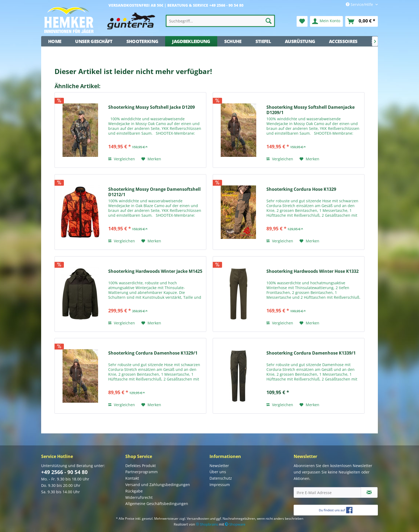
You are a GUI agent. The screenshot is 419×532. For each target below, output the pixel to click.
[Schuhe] (233, 41)
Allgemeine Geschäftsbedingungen (157, 504)
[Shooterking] (142, 41)
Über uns (218, 472)
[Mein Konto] (326, 21)
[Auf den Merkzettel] (151, 159)
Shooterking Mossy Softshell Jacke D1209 (152, 107)
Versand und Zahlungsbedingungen (158, 485)
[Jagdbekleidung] (191, 41)
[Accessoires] (343, 41)
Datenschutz (221, 478)
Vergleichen (122, 159)
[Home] (55, 41)
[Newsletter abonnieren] (369, 492)
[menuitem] (220, 21)
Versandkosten (198, 519)
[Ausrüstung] (300, 41)
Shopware (235, 524)
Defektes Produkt (141, 466)
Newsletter (219, 466)
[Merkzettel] (302, 21)
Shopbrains (207, 524)
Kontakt (132, 478)
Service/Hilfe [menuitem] (360, 4)
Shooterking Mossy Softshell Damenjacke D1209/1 (311, 110)
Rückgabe (134, 491)
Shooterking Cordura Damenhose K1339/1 (311, 353)
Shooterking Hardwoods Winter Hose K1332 (313, 271)
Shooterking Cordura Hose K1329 (301, 189)
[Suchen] (269, 21)
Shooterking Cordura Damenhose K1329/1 (153, 353)
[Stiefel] (263, 41)
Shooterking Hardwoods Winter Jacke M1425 (155, 271)
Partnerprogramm (141, 472)
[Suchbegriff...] (220, 21)
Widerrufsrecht (139, 497)
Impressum (220, 485)
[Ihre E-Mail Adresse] (327, 492)
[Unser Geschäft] (94, 41)
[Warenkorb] (362, 21)
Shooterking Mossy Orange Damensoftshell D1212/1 (154, 192)
